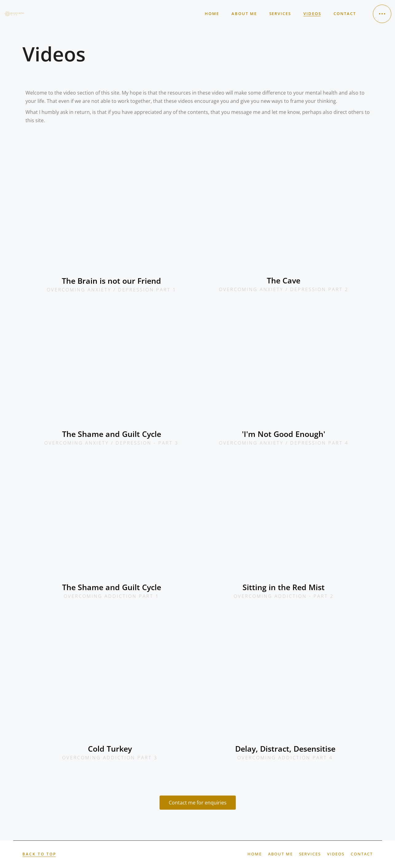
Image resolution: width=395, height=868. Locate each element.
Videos (336, 854)
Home (255, 854)
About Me (280, 854)
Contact (362, 854)
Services (310, 854)
